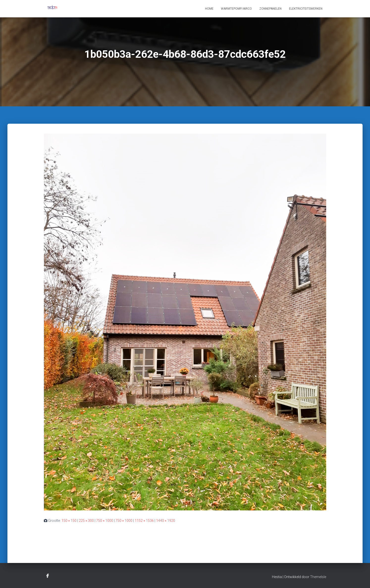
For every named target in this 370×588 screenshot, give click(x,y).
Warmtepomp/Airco (236, 9)
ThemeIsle (318, 577)
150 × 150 (69, 521)
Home (209, 9)
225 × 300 (86, 521)
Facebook (48, 576)
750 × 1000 (105, 521)
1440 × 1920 (166, 521)
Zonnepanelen (270, 9)
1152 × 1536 (144, 521)
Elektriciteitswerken (306, 9)
